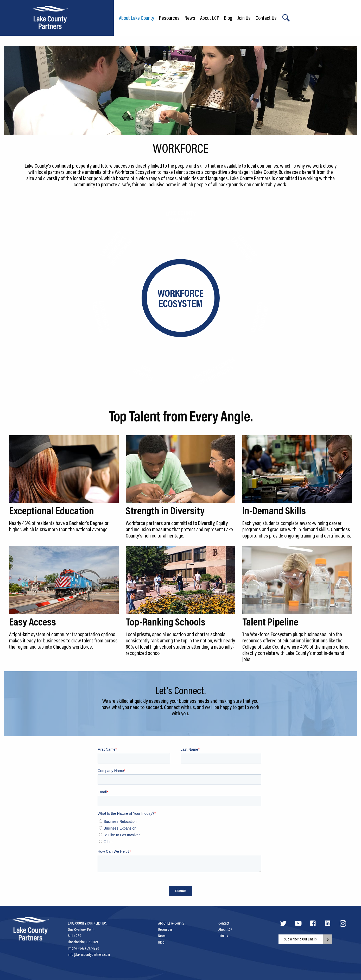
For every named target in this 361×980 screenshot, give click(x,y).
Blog (228, 18)
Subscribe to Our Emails (300, 939)
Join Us (244, 18)
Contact (224, 923)
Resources (169, 18)
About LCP (210, 18)
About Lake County (137, 18)
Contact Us (266, 18)
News (190, 18)
